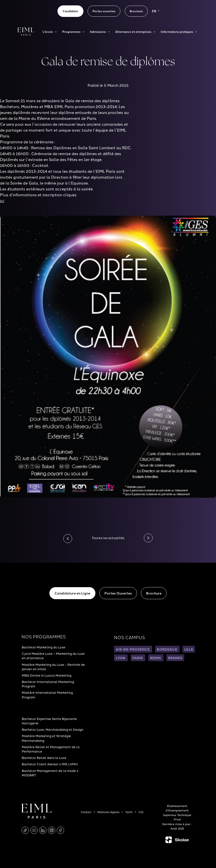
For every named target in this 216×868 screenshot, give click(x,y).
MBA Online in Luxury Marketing (47, 675)
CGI (141, 812)
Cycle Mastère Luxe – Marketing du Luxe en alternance (53, 656)
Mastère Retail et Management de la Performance (51, 749)
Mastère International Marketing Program (47, 694)
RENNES (175, 658)
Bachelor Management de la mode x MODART (50, 773)
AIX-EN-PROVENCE (133, 649)
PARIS (138, 658)
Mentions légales (109, 812)
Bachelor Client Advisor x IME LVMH (50, 764)
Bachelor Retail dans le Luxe (44, 757)
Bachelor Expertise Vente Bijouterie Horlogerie (49, 721)
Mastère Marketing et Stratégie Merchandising (46, 738)
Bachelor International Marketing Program (48, 684)
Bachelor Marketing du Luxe (44, 647)
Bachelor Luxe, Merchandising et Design (53, 729)
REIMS (156, 658)
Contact (86, 812)
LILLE (189, 649)
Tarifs (129, 812)
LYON (121, 658)
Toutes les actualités (108, 538)
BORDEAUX (167, 649)
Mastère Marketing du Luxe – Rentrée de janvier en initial (53, 667)
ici (2, 200)
